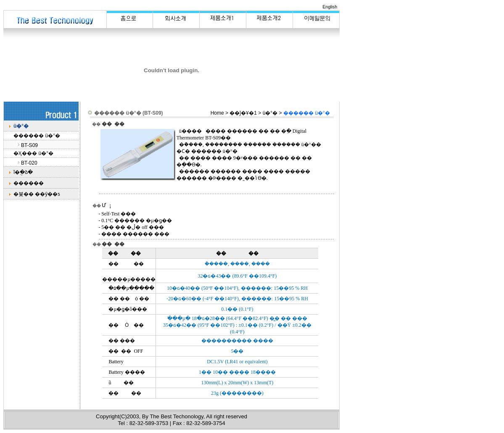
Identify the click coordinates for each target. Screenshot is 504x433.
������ (29, 183)
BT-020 (29, 163)
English (330, 7)
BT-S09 (29, 145)
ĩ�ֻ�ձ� (23, 172)
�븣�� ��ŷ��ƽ (37, 194)
